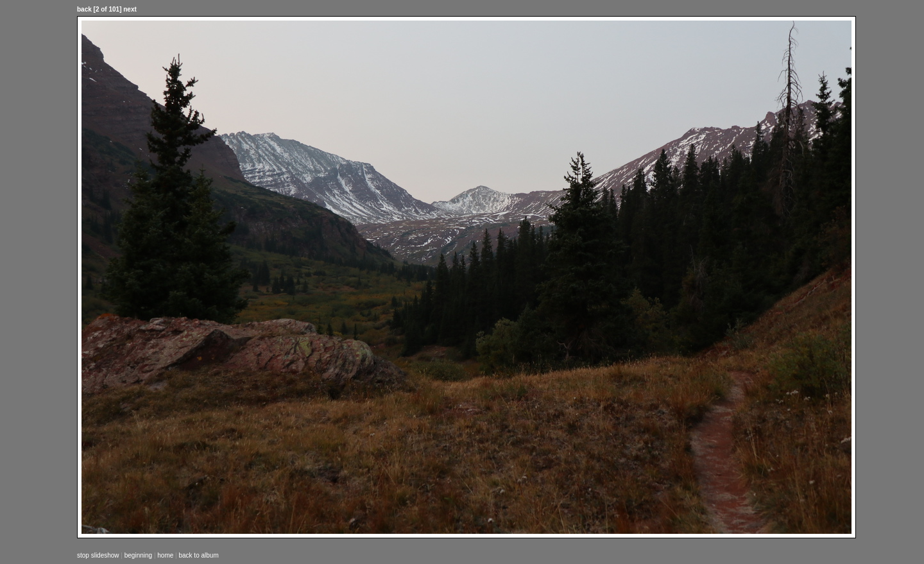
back (84, 9)
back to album (198, 555)
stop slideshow (98, 555)
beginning (138, 555)
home (165, 555)
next (130, 9)
